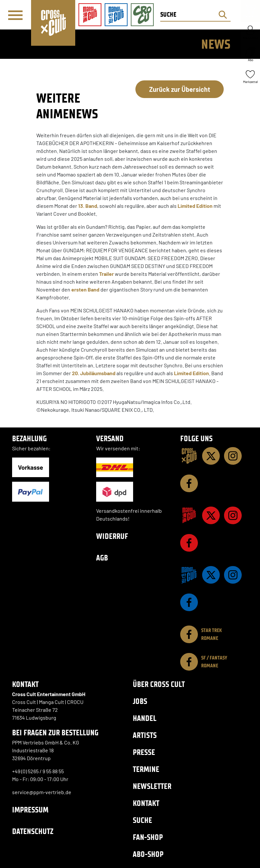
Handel (145, 718)
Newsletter (152, 786)
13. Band (88, 206)
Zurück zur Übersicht (180, 89)
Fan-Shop (148, 837)
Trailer (106, 274)
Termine (146, 769)
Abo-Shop (148, 854)
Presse (144, 752)
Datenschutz (33, 831)
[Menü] (15, 15)
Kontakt (146, 803)
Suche (142, 820)
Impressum (30, 810)
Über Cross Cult (159, 684)
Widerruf (112, 536)
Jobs (140, 701)
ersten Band (85, 289)
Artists (145, 735)
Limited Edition (195, 206)
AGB (102, 558)
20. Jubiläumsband (94, 373)
